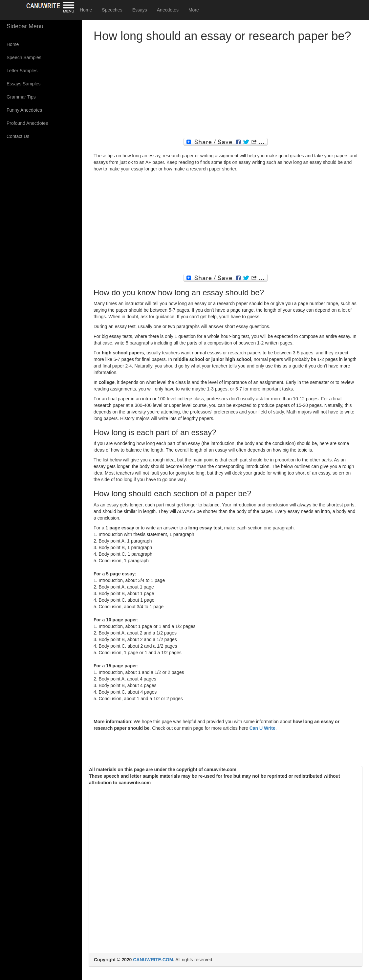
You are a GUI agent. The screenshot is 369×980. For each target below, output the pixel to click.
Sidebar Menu (25, 26)
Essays (140, 10)
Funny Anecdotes (24, 110)
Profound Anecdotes (27, 123)
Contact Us (18, 136)
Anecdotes (168, 10)
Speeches (112, 10)
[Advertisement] (226, 92)
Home (86, 10)
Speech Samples (24, 57)
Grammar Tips (21, 97)
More (194, 10)
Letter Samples (22, 71)
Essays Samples (23, 84)
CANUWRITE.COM (153, 960)
